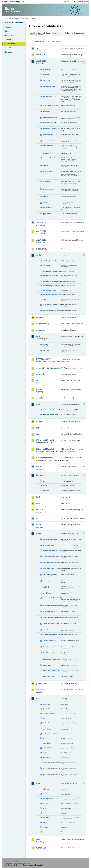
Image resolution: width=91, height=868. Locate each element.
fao (38, 380)
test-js (45, 738)
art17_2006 (41, 223)
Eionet (14, 18)
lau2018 (40, 510)
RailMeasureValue (49, 641)
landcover (41, 475)
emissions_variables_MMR (52, 410)
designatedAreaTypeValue (52, 271)
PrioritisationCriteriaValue (52, 635)
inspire (39, 466)
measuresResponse (50, 135)
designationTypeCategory (52, 275)
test (38, 699)
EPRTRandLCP (43, 359)
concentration (48, 799)
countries (46, 80)
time (44, 822)
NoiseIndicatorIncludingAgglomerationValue (52, 598)
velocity (46, 827)
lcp (38, 518)
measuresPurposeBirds (51, 129)
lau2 (38, 503)
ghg (38, 404)
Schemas (8, 39)
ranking (45, 165)
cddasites (46, 265)
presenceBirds (48, 153)
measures (46, 112)
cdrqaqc (46, 74)
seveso (39, 690)
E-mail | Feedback (11, 861)
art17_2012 (41, 231)
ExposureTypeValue (50, 575)
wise (38, 839)
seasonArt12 (47, 182)
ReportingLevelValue (50, 647)
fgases (39, 389)
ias (38, 428)
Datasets (8, 27)
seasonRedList (48, 189)
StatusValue (47, 665)
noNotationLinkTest (50, 734)
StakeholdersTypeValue (51, 659)
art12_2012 (41, 55)
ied (38, 434)
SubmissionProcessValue (52, 670)
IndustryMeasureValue (51, 581)
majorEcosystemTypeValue (52, 295)
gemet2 (40, 398)
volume (45, 832)
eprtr (38, 336)
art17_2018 (41, 240)
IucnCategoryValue (50, 290)
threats (45, 197)
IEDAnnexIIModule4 (45, 458)
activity (45, 345)
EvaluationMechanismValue (52, 562)
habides (40, 422)
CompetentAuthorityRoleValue (52, 550)
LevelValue (47, 593)
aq (37, 48)
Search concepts (56, 42)
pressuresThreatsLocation (52, 158)
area (44, 794)
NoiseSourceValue (49, 630)
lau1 (38, 497)
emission (46, 803)
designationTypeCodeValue (52, 281)
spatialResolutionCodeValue (52, 310)
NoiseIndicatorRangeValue (52, 605)
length (45, 808)
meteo (45, 813)
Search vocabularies (39, 42)
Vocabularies (10, 44)
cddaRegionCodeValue (51, 261)
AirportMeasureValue (50, 539)
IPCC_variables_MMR (51, 414)
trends (45, 203)
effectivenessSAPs (50, 97)
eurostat (40, 374)
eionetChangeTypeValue (51, 286)
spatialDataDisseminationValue (52, 305)
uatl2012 (46, 490)
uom (38, 783)
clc (44, 481)
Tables (7, 31)
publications (42, 684)
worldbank (41, 848)
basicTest (46, 704)
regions (45, 299)
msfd (39, 525)
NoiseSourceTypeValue (51, 624)
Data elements (10, 35)
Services (8, 48)
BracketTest (47, 709)
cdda (38, 255)
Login (68, 2)
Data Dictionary (22, 18)
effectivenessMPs (49, 86)
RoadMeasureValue (50, 653)
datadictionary (43, 324)
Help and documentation (14, 23)
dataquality (41, 330)
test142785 (47, 743)
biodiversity (42, 249)
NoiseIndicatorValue (50, 611)
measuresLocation (49, 122)
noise (39, 533)
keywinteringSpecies (50, 105)
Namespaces (9, 52)
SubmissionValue (49, 676)
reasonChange (48, 171)
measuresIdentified (50, 118)
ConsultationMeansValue (52, 556)
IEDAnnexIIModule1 (45, 440)
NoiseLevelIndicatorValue (52, 618)
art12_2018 (41, 61)
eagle (45, 486)
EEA (14, 2)
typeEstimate (48, 208)
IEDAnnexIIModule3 (45, 449)
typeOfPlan (47, 214)
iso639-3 (46, 587)
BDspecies (47, 69)
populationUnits (49, 146)
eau (44, 718)
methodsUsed (48, 141)
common (40, 318)
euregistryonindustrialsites (48, 368)
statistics (46, 818)
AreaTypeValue (48, 545)
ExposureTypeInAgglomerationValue (52, 569)
